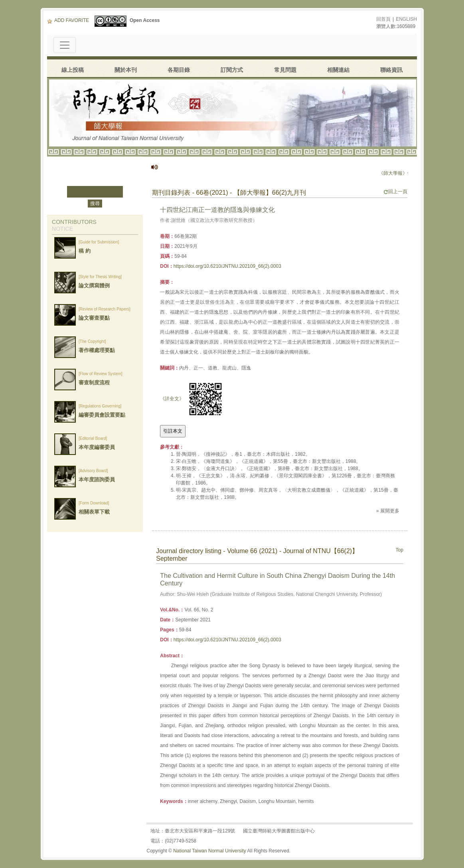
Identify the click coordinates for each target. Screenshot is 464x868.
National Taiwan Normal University (210, 851)
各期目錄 (179, 70)
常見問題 (285, 70)
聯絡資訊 (391, 70)
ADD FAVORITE (68, 20)
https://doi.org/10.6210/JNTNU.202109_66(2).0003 (227, 266)
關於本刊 (126, 70)
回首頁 (383, 19)
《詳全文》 (172, 399)
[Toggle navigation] (65, 45)
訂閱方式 (232, 70)
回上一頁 (395, 192)
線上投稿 (73, 70)
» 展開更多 (388, 511)
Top (400, 550)
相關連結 (338, 70)
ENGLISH (406, 19)
